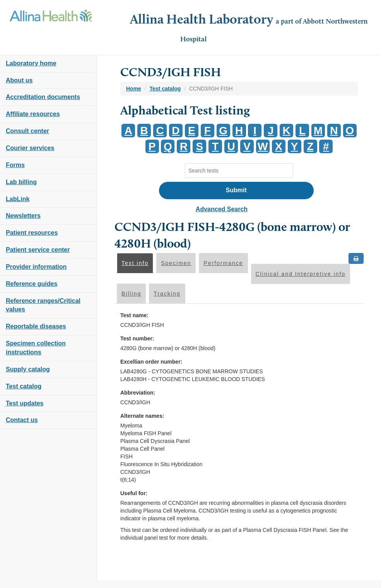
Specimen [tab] (176, 263)
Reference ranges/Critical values (43, 305)
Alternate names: (142, 416)
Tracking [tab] (167, 294)
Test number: (137, 338)
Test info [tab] (135, 263)
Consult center (27, 131)
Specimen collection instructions (36, 348)
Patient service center (38, 250)
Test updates (25, 403)
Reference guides (32, 284)
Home (134, 89)
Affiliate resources (33, 114)
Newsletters (23, 216)
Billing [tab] (131, 294)
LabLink (18, 199)
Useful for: (134, 493)
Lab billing (21, 182)
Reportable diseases (36, 326)
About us (19, 80)
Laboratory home (31, 63)
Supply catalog (28, 369)
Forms (15, 165)
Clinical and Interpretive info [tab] (301, 274)
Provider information (36, 267)
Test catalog (24, 386)
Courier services (30, 148)
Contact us (22, 420)
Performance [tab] (223, 263)
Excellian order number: (151, 362)
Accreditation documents (43, 97)
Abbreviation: (138, 393)
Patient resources (32, 233)
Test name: (134, 315)
